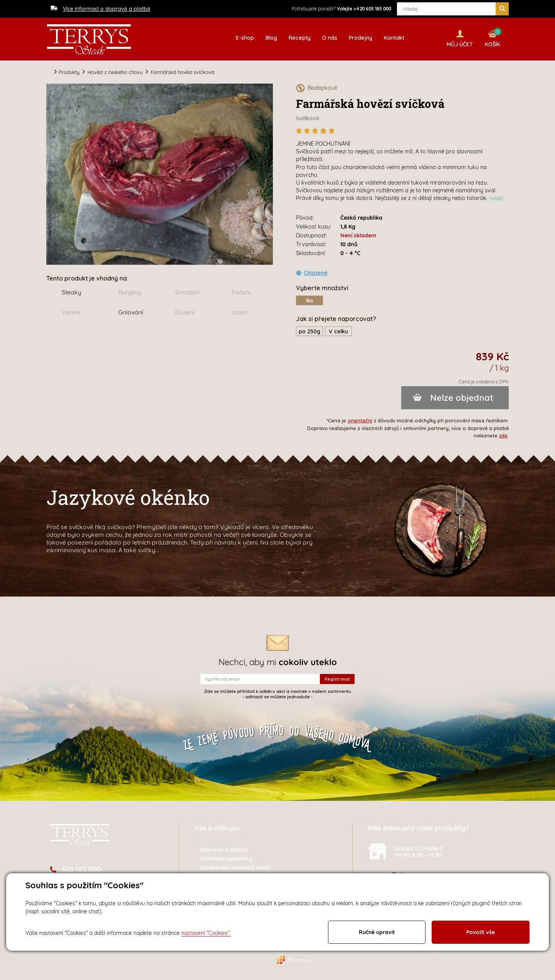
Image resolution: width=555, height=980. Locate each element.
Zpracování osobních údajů (235, 866)
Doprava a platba (224, 849)
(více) (496, 197)
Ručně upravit (377, 932)
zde (503, 434)
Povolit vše (481, 932)
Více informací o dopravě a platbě (107, 9)
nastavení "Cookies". (206, 933)
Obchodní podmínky (226, 857)
